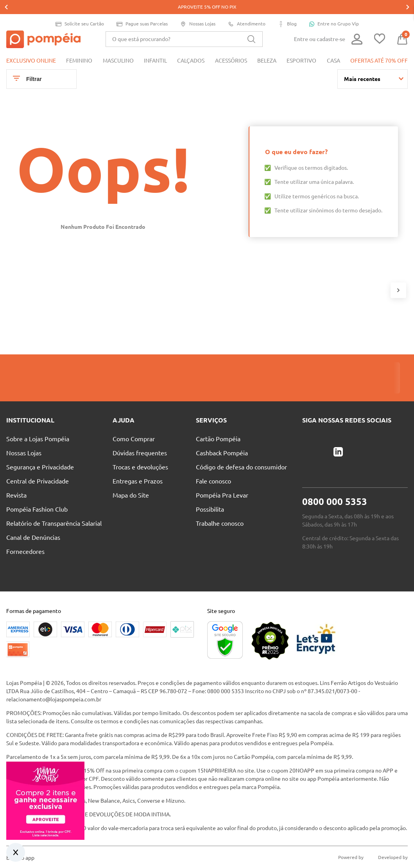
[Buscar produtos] (251, 25)
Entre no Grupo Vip (334, 10)
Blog (287, 10)
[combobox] (184, 25)
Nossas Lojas (198, 10)
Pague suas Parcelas (142, 10)
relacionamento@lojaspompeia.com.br (54, 654)
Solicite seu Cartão (80, 10)
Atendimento (247, 10)
